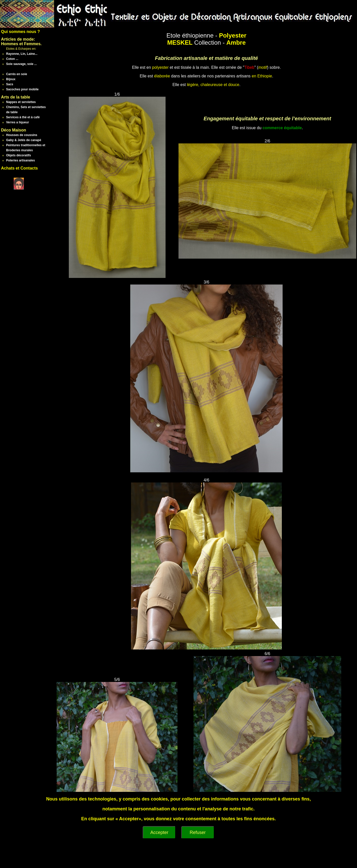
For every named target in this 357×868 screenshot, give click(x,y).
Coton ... (12, 59)
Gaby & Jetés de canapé (24, 140)
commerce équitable (282, 128)
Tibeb (249, 67)
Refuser (198, 832)
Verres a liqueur (18, 122)
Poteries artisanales (20, 160)
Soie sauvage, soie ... (21, 64)
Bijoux (11, 79)
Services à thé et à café (23, 117)
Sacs (10, 84)
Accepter (159, 832)
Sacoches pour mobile (22, 89)
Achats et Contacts (19, 168)
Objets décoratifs (19, 155)
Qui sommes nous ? (20, 32)
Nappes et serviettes (21, 102)
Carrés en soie (17, 74)
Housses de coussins (22, 135)
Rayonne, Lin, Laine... (22, 54)
